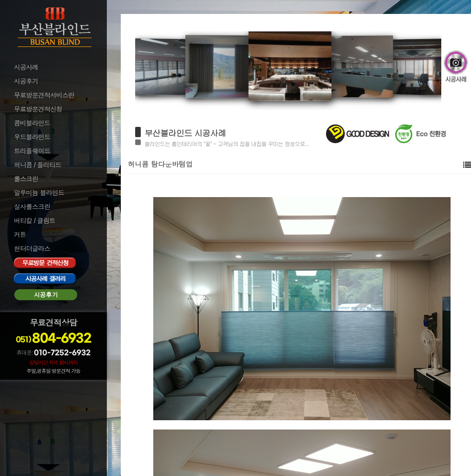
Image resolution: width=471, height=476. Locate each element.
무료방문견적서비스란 (44, 95)
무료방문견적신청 (38, 109)
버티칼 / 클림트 (35, 221)
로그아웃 (25, 399)
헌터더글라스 (32, 249)
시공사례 (26, 67)
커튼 (20, 235)
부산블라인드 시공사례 (185, 133)
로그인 (22, 387)
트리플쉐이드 (32, 151)
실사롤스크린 (32, 207)
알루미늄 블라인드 (39, 193)
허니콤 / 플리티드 (38, 165)
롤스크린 (26, 179)
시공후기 (26, 81)
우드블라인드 (32, 137)
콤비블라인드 (32, 123)
